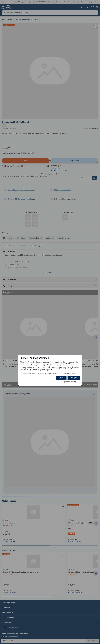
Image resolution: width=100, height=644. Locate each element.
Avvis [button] (61, 378)
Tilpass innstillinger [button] (70, 382)
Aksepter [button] (74, 378)
